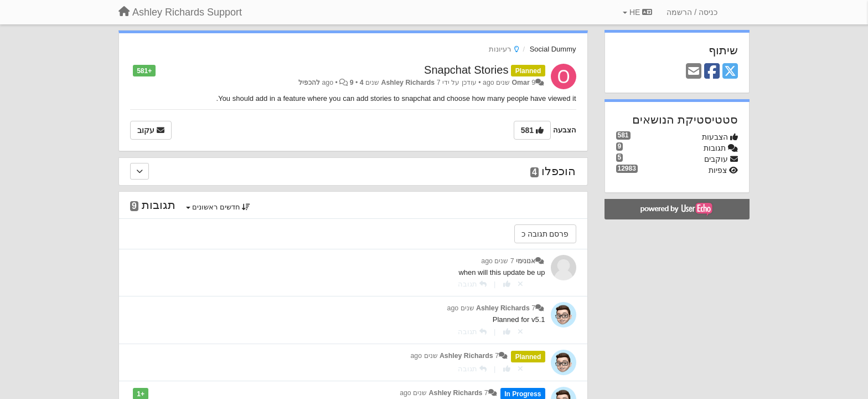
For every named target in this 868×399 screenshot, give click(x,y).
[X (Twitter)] (730, 72)
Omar (521, 83)
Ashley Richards (408, 83)
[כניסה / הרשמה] (692, 12)
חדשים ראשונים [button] (218, 207)
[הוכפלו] (139, 171)
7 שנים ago (497, 261)
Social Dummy (553, 49)
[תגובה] (472, 284)
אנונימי (526, 261)
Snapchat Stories (466, 70)
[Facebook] (712, 72)
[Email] (694, 72)
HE (637, 12)
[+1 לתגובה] (507, 284)
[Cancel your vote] (520, 284)
